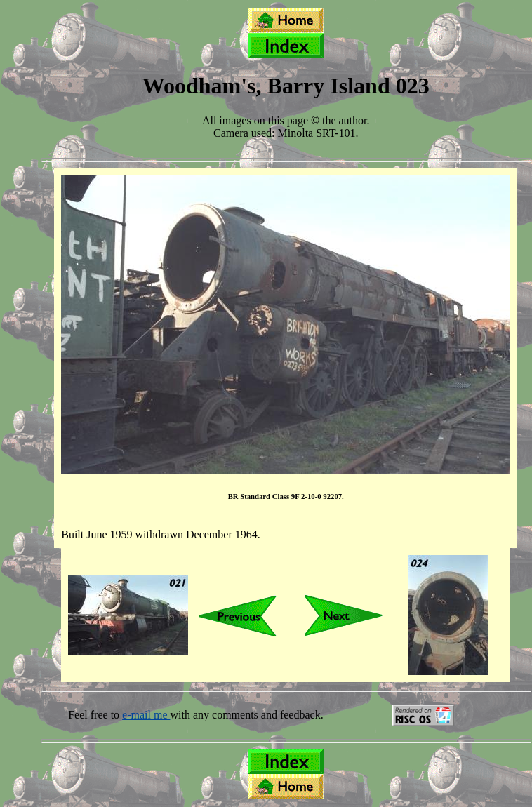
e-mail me (146, 715)
